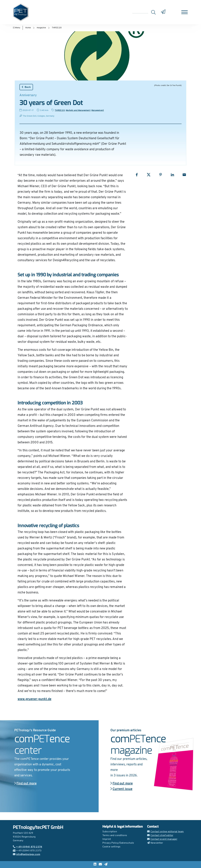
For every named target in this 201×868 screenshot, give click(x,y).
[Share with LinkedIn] (172, 175)
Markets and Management (78, 110)
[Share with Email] (184, 175)
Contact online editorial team (165, 832)
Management (98, 110)
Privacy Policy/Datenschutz (118, 843)
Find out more (25, 784)
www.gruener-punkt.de (34, 699)
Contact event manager (162, 839)
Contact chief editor (160, 835)
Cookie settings (111, 847)
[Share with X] (149, 175)
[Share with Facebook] (137, 175)
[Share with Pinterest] (161, 175)
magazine (41, 28)
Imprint (107, 839)
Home (28, 28)
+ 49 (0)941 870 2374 (27, 847)
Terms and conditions (115, 835)
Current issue (121, 789)
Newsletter (155, 843)
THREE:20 (57, 28)
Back (26, 87)
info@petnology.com (27, 854)
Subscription (110, 832)
